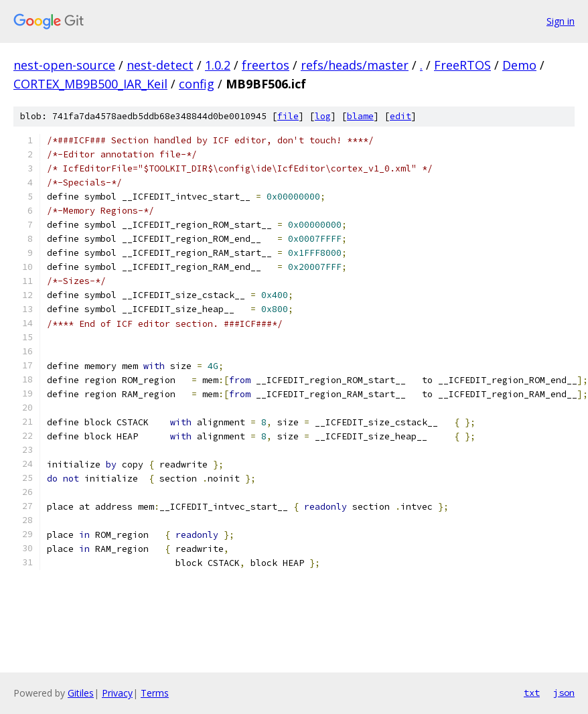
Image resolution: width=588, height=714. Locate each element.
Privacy (117, 693)
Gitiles (81, 693)
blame (360, 116)
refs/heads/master (355, 65)
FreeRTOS (462, 65)
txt (532, 693)
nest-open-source (64, 65)
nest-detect (160, 65)
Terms (155, 693)
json (564, 693)
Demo (519, 65)
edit (400, 116)
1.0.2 (218, 65)
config (197, 84)
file (288, 116)
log (323, 116)
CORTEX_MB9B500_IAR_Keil (90, 84)
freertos (266, 65)
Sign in (561, 21)
